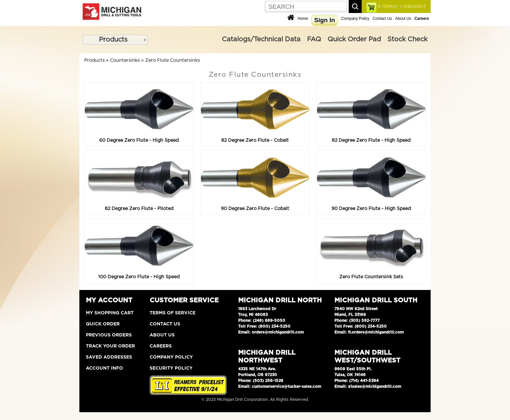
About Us (403, 19)
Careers (161, 346)
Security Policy (171, 368)
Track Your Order (110, 346)
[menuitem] (115, 40)
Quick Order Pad (354, 39)
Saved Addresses (109, 357)
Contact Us (382, 19)
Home (303, 19)
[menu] (115, 40)
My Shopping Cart (110, 313)
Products (113, 40)
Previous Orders (109, 335)
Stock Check (407, 39)
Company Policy (355, 19)
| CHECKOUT (412, 7)
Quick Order (103, 324)
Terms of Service (173, 313)
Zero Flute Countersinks (173, 60)
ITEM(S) (388, 7)
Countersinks (125, 60)
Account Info (104, 368)
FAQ (314, 39)
